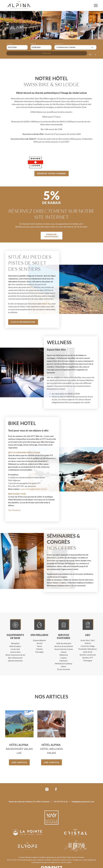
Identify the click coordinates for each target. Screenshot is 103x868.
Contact (22, 857)
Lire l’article (19, 762)
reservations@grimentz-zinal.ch (34, 489)
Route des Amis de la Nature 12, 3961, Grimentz (29, 802)
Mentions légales (31, 857)
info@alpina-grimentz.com (83, 802)
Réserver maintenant (51, 235)
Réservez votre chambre (51, 173)
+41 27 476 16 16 (61, 802)
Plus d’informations (23, 322)
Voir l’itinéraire (14, 510)
